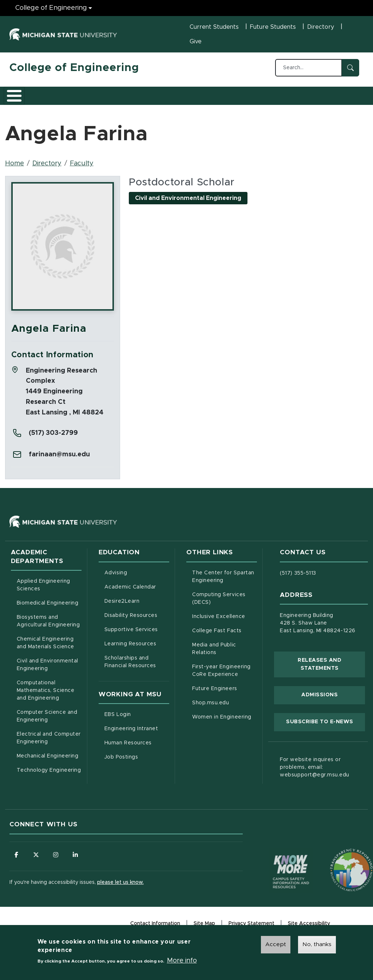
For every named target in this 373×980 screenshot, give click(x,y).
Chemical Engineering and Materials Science (45, 648)
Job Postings (137, 761)
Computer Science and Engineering (47, 721)
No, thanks (317, 945)
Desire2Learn (137, 605)
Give (196, 42)
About (26, 98)
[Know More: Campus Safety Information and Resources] (277, 861)
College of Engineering (74, 68)
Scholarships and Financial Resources (130, 667)
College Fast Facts (225, 635)
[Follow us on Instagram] (57, 860)
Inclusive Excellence (219, 621)
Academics (64, 98)
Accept (276, 945)
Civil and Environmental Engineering (47, 670)
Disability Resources (137, 619)
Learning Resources (137, 648)
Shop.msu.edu (225, 707)
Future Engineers (215, 693)
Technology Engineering (49, 775)
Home (15, 168)
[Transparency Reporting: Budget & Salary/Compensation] (338, 861)
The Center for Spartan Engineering (225, 581)
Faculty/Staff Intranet (334, 98)
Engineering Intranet (137, 733)
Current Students (214, 27)
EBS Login (137, 719)
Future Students (273, 27)
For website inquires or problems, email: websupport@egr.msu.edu (315, 772)
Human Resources (137, 747)
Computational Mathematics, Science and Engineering (49, 695)
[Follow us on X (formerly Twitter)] (37, 860)
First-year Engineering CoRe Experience (221, 675)
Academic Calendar (137, 591)
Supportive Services (137, 634)
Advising (116, 578)
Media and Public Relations (214, 654)
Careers (191, 98)
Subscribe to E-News (326, 726)
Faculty (82, 168)
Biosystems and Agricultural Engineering (49, 626)
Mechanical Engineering (48, 761)
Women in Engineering (222, 722)
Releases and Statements (331, 669)
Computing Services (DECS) (225, 603)
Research (152, 98)
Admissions (109, 98)
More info (182, 961)
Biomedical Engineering (48, 608)
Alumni (226, 98)
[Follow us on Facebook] (17, 860)
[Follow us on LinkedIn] (77, 860)
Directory (321, 27)
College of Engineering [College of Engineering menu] (51, 8)
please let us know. (120, 888)
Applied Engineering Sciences (43, 590)
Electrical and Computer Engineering (49, 743)
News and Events (263, 98)
